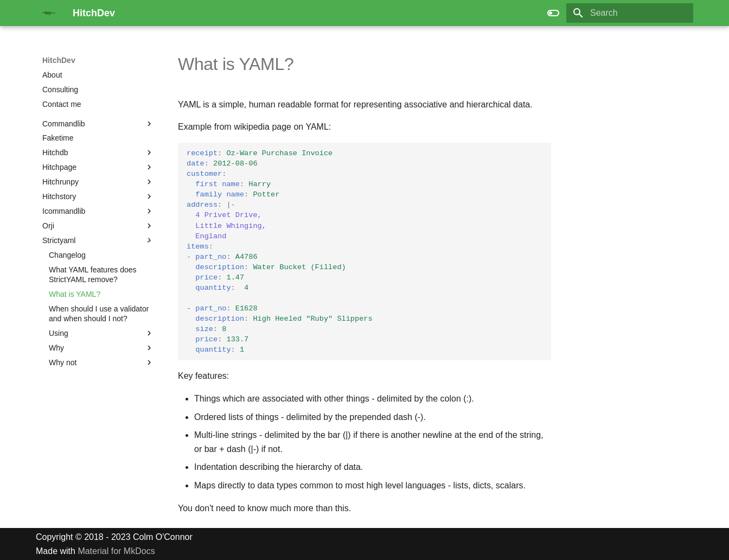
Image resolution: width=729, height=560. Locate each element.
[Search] (630, 13)
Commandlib (64, 124)
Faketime (58, 138)
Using (59, 333)
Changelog (67, 255)
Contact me (62, 104)
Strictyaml (59, 240)
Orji (48, 226)
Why (56, 348)
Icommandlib (64, 211)
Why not (63, 362)
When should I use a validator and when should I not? (99, 314)
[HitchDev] (49, 13)
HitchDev (59, 60)
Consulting (60, 90)
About (52, 75)
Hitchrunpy (60, 182)
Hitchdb (55, 152)
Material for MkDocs (116, 551)
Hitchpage (59, 167)
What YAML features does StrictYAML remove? (93, 275)
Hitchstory (59, 196)
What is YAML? (75, 294)
